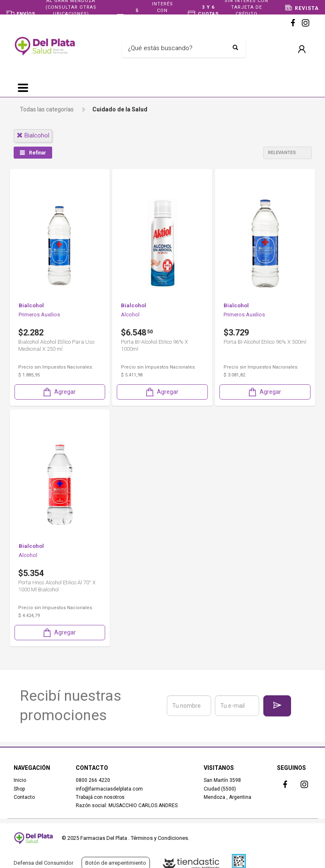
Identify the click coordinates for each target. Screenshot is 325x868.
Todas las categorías (47, 109)
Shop (19, 788)
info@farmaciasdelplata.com (109, 788)
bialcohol (33, 135)
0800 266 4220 (93, 780)
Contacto (24, 797)
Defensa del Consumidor (43, 863)
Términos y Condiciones (159, 838)
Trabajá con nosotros (100, 797)
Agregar (59, 392)
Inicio (20, 780)
